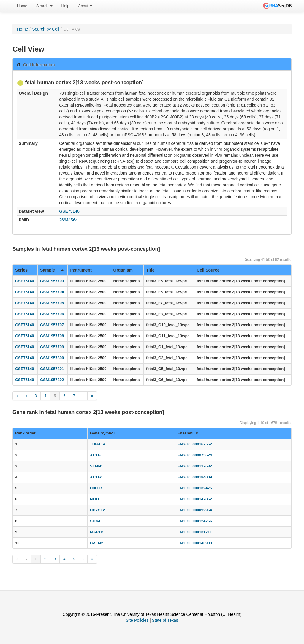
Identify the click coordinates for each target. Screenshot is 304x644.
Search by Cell (46, 29)
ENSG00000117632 (195, 466)
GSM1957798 (52, 336)
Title (150, 270)
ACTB (95, 455)
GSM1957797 (52, 325)
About (85, 6)
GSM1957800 (52, 358)
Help (65, 6)
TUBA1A (98, 444)
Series (21, 270)
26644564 (68, 220)
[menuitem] (22, 6)
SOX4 (95, 521)
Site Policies (137, 620)
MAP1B (97, 532)
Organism (123, 270)
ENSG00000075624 (195, 455)
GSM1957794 (52, 292)
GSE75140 (69, 211)
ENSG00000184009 (195, 477)
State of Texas (165, 620)
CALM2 (97, 543)
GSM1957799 (52, 347)
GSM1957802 (52, 380)
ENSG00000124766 (195, 521)
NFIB (94, 499)
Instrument (81, 270)
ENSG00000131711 (195, 532)
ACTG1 (96, 477)
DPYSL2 (98, 510)
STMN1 (96, 466)
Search (44, 6)
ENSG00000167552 (195, 444)
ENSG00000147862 (195, 499)
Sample (52, 270)
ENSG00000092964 (195, 510)
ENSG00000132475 (195, 488)
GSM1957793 (52, 281)
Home (22, 6)
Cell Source (208, 270)
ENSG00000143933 (195, 543)
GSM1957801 (52, 369)
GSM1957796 (52, 314)
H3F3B (96, 488)
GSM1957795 (52, 303)
